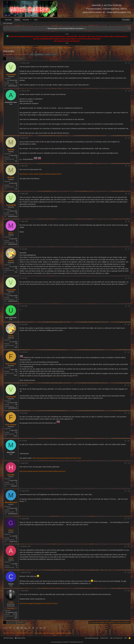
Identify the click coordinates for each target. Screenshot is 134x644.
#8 (129, 278)
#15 (128, 463)
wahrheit (48, 54)
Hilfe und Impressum (116, 638)
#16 (128, 491)
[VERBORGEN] (13, 86)
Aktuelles (26, 20)
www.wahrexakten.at (94, 12)
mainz (15, 375)
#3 (129, 138)
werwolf (54, 54)
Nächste (20, 59)
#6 (129, 221)
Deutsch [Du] (20, 638)
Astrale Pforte (13, 542)
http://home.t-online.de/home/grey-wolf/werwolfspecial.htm (41, 174)
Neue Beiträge (8, 23)
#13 (128, 413)
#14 (128, 441)
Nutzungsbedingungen (92, 638)
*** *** (66, 28)
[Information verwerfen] (129, 28)
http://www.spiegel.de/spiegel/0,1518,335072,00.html (39, 603)
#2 (129, 91)
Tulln (16, 272)
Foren (17, 20)
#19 (128, 572)
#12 (128, 385)
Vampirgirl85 (9, 54)
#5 (129, 194)
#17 (128, 519)
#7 (129, 249)
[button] (31, 20)
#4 (129, 166)
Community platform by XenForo (67, 642)
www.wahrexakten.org (119, 12)
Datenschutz (104, 638)
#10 (128, 324)
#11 (128, 352)
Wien (16, 618)
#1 (129, 63)
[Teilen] (126, 63)
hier (16, 161)
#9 (129, 306)
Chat (36, 20)
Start (126, 638)
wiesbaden (14, 486)
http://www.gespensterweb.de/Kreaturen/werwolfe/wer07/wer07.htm (57, 458)
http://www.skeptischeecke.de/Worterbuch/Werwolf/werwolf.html (43, 471)
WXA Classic (9, 638)
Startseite (8, 20)
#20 (128, 591)
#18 (128, 546)
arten (32, 54)
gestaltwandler (39, 54)
